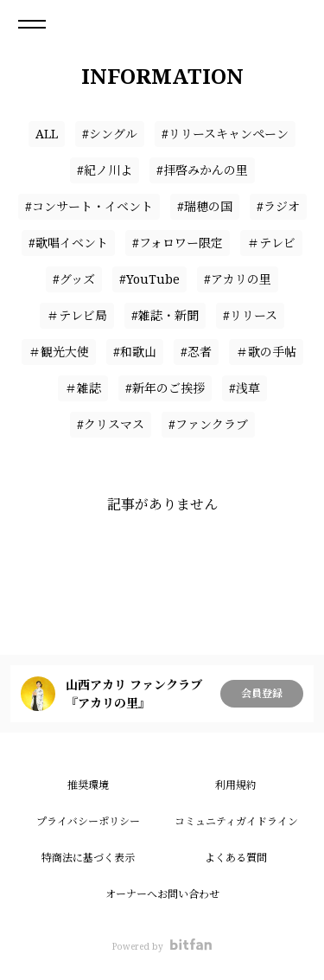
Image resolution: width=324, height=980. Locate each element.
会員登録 (262, 693)
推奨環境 (88, 785)
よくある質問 (236, 858)
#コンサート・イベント (89, 206)
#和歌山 (135, 352)
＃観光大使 (59, 352)
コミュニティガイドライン (236, 821)
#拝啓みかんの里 (202, 170)
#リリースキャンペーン (225, 134)
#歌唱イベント (68, 243)
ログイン (296, 24)
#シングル (110, 134)
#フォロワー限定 (178, 243)
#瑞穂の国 (205, 206)
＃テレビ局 (77, 315)
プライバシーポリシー (88, 821)
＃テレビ (271, 243)
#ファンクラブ (208, 424)
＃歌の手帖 (266, 352)
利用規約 (236, 785)
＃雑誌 (83, 388)
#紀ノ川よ (105, 170)
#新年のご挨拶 (165, 388)
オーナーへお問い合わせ (162, 894)
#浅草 (245, 388)
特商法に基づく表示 (88, 858)
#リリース (250, 315)
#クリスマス (111, 424)
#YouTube (149, 279)
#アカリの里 (238, 279)
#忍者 (196, 352)
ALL (47, 134)
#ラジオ (278, 206)
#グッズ (74, 279)
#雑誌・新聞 (165, 315)
